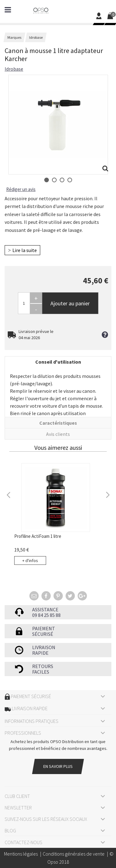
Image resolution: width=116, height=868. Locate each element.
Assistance (45, 609)
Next (107, 494)
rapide (40, 653)
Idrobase (14, 69)
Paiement (44, 628)
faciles (41, 672)
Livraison (44, 647)
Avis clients (58, 434)
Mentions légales (21, 854)
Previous (9, 494)
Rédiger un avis (21, 189)
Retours (43, 666)
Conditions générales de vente (74, 854)
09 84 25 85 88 (46, 615)
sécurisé (43, 634)
